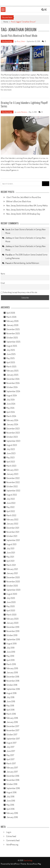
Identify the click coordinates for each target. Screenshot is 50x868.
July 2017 (10, 747)
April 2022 (11, 511)
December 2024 (13, 379)
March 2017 (11, 763)
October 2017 (12, 734)
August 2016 (11, 792)
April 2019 (10, 660)
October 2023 (12, 437)
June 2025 (11, 354)
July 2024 (10, 400)
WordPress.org (12, 845)
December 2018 (13, 677)
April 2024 (11, 412)
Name (3, 274)
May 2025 (10, 358)
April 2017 (10, 759)
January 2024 (12, 424)
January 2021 (12, 573)
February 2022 (12, 519)
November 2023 (13, 433)
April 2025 (11, 362)
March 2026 (11, 317)
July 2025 (11, 350)
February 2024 (12, 420)
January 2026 (12, 325)
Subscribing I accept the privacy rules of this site (19, 292)
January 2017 (12, 772)
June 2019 (11, 652)
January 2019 (12, 672)
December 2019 (13, 627)
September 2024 (13, 391)
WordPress (15, 864)
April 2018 (10, 710)
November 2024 (13, 383)
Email (3, 283)
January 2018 (12, 722)
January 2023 (12, 474)
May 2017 (10, 755)
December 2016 (13, 776)
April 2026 (11, 313)
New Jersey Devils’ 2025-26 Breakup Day (23, 214)
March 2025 (11, 367)
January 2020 (12, 623)
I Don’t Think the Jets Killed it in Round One (24, 197)
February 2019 (12, 668)
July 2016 (10, 797)
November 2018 (13, 681)
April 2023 (11, 462)
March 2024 (11, 416)
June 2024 (11, 404)
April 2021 (10, 561)
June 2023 (11, 453)
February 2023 (12, 470)
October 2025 (12, 338)
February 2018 (12, 718)
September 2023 (13, 441)
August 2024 (12, 395)
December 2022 (13, 478)
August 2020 (12, 594)
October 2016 (12, 784)
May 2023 (10, 457)
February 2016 (12, 813)
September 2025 (13, 342)
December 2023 (13, 429)
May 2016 (10, 805)
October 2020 (12, 586)
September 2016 (13, 788)
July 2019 (10, 648)
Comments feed (13, 840)
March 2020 (11, 615)
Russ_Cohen (21, 41)
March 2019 (11, 664)
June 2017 (11, 751)
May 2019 (10, 656)
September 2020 (13, 590)
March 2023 (11, 466)
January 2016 (12, 817)
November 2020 (13, 582)
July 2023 (11, 449)
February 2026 (12, 321)
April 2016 (10, 809)
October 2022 (12, 486)
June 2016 (11, 801)
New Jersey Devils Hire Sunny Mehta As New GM (26, 210)
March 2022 (11, 515)
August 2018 (11, 693)
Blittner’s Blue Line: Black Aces (19, 201)
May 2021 (10, 557)
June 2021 (11, 553)
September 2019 (13, 639)
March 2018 (11, 714)
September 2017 (13, 739)
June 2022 (11, 503)
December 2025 (13, 329)
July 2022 (11, 499)
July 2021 (10, 548)
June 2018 (11, 701)
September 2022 (13, 491)
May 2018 (10, 706)
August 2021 (11, 544)
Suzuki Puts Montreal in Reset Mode (19, 35)
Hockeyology (7, 41)
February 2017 (12, 768)
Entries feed (11, 836)
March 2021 (11, 565)
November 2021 (13, 532)
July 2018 (10, 697)
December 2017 (13, 726)
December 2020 (13, 577)
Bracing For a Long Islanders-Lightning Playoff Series (24, 104)
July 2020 (11, 598)
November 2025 (13, 333)
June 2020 (11, 602)
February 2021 (12, 569)
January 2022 (12, 524)
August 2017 (11, 743)
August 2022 (12, 495)
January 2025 (12, 375)
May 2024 (10, 408)
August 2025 (12, 346)
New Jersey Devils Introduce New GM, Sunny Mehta (27, 206)
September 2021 (13, 540)
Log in (9, 832)
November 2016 (13, 780)
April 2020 (11, 610)
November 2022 (13, 482)
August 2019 (11, 644)
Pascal (8, 263)
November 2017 (13, 730)
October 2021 (12, 536)
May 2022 (10, 507)
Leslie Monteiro (22, 112)
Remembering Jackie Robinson (26, 263)
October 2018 (12, 685)
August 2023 (12, 445)
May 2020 (11, 606)
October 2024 (12, 387)
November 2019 (13, 631)
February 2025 (12, 371)
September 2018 (13, 689)
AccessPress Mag (34, 864)
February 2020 (12, 619)
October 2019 (12, 635)
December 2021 (13, 528)
